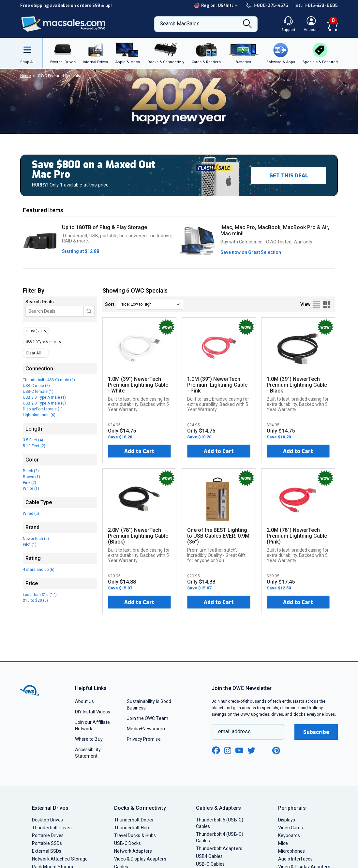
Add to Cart (139, 451)
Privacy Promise (144, 739)
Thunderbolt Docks (134, 820)
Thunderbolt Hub (132, 828)
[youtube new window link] (239, 750)
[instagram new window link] (228, 751)
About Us (85, 701)
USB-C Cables (210, 864)
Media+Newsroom (146, 729)
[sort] (150, 304)
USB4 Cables (209, 856)
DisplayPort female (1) (43, 409)
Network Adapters (133, 851)
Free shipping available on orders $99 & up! (66, 5)
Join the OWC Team (148, 718)
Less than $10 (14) (40, 595)
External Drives (50, 808)
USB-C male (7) (36, 386)
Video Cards (291, 828)
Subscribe (316, 732)
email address (234, 731)
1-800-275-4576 (267, 5)
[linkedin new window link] (264, 751)
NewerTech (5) (36, 539)
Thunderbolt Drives (52, 828)
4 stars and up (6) (39, 570)
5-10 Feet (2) (34, 446)
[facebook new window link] (216, 751)
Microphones (292, 851)
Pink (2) (30, 483)
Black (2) (31, 471)
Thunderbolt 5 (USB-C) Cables (220, 823)
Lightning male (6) (39, 415)
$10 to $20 (34, 331)
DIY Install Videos (93, 712)
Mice (283, 843)
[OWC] (64, 24)
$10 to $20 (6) (35, 600)
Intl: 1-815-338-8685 (316, 5)
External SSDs (47, 851)
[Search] (247, 24)
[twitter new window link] (252, 750)
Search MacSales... (181, 24)
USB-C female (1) (38, 392)
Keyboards (289, 835)
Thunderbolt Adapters (219, 848)
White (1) (31, 489)
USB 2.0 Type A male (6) (44, 403)
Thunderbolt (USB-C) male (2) (49, 380)
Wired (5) (31, 514)
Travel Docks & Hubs (135, 835)
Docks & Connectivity (140, 808)
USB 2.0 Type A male (41, 342)
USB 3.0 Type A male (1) (44, 397)
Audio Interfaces (295, 859)
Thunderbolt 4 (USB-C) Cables (220, 837)
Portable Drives (48, 835)
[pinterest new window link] (276, 751)
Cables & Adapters (218, 808)
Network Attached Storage (60, 859)
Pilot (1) (30, 544)
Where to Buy (89, 739)
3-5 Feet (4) (33, 440)
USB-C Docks (128, 843)
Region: (216, 5)
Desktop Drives (47, 820)
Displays (287, 820)
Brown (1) (31, 477)
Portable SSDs (47, 843)
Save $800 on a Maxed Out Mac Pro (94, 170)
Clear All (33, 353)
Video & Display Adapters (140, 859)
